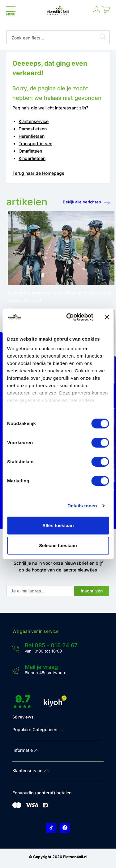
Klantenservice (34, 121)
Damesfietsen (33, 129)
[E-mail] (40, 591)
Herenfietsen (32, 136)
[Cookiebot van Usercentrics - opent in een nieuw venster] (69, 317)
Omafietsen (30, 151)
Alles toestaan (58, 525)
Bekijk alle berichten (86, 202)
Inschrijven (92, 591)
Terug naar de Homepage (38, 173)
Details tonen (82, 506)
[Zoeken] (103, 38)
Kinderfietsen (32, 158)
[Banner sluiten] (107, 317)
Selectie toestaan (58, 545)
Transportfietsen (35, 143)
